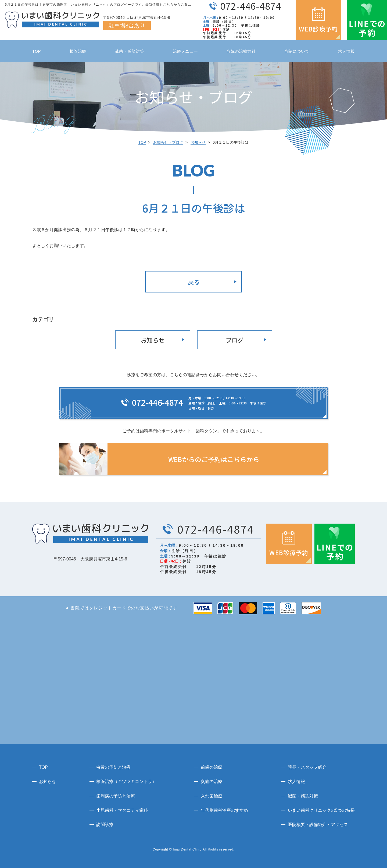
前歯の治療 (212, 767)
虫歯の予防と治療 (113, 767)
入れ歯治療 (212, 796)
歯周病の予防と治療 (116, 796)
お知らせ (198, 142)
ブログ (235, 340)
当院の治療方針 (241, 51)
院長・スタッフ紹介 (307, 767)
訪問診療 (105, 825)
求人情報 (346, 51)
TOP (37, 51)
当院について (297, 51)
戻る (194, 282)
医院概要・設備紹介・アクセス (318, 825)
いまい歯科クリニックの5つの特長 (321, 810)
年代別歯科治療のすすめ (224, 810)
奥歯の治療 (212, 781)
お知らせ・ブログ (168, 142)
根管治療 (78, 51)
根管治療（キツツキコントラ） (126, 781)
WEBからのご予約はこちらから (214, 459)
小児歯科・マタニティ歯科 (122, 810)
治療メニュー (185, 51)
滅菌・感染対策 (129, 51)
